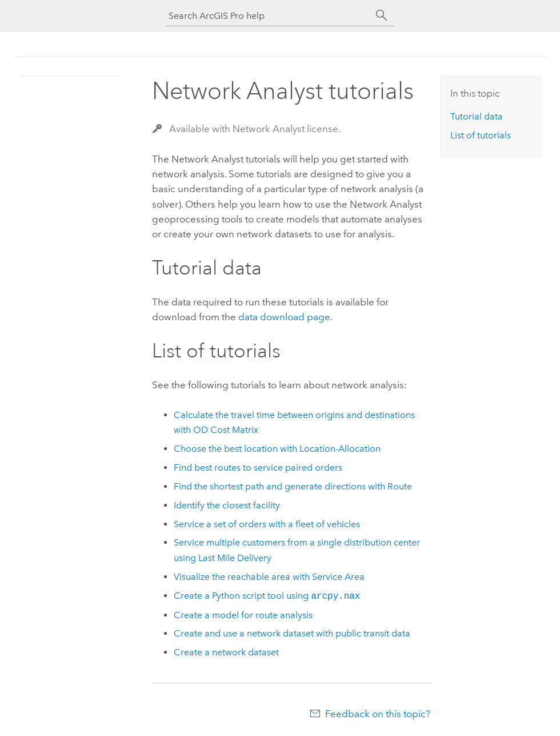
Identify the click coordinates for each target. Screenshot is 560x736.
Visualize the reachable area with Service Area (269, 577)
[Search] (382, 15)
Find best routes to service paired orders (258, 468)
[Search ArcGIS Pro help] (269, 16)
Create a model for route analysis (243, 615)
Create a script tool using (267, 596)
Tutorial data (477, 116)
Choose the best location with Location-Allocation (277, 449)
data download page (284, 317)
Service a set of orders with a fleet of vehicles (267, 524)
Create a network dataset (226, 652)
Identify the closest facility (227, 505)
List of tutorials (481, 135)
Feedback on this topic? (378, 714)
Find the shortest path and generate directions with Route (293, 486)
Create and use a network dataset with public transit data (292, 633)
